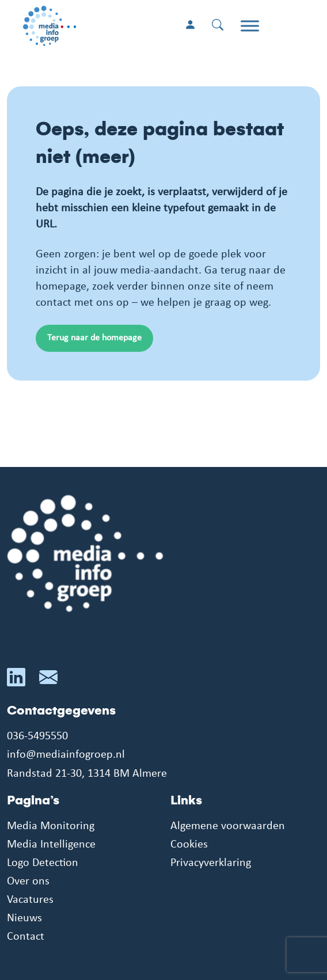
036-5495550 (37, 736)
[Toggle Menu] (250, 26)
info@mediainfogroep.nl (66, 755)
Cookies (189, 845)
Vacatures (30, 900)
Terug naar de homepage (94, 338)
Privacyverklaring (211, 863)
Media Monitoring (51, 826)
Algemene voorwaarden (228, 826)
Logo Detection (43, 863)
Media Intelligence (51, 845)
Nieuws (24, 918)
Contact (26, 937)
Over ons (28, 882)
